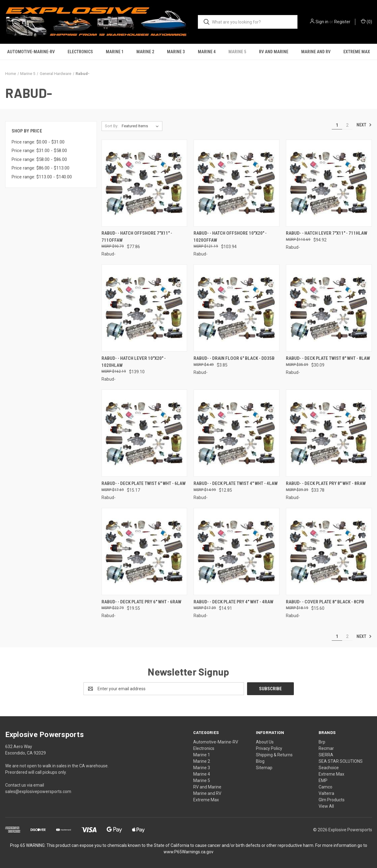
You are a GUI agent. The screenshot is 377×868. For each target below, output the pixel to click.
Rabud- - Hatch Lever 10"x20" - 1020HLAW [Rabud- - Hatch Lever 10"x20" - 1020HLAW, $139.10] (134, 362)
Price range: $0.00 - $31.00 (38, 142)
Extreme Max (357, 52)
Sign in (322, 22)
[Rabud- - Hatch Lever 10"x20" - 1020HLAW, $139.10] (144, 308)
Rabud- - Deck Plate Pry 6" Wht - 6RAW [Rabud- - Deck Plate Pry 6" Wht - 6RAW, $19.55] (141, 602)
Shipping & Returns (274, 755)
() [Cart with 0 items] (366, 21)
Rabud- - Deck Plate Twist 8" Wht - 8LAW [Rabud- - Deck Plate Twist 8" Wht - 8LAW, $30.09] (328, 358)
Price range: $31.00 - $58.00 (39, 151)
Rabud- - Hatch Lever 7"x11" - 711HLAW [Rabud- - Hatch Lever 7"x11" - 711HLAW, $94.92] (327, 233)
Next (364, 125)
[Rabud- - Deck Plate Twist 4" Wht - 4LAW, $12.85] (237, 433)
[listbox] (141, 126)
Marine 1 (115, 52)
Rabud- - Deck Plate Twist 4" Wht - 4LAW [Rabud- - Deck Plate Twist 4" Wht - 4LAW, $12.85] (236, 483)
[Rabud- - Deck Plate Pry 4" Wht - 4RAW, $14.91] (237, 551)
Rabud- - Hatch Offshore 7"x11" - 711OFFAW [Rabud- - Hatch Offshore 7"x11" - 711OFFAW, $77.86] (137, 237)
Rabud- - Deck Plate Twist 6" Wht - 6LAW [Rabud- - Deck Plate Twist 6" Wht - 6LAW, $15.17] (144, 483)
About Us (265, 742)
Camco (325, 787)
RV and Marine (274, 52)
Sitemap (264, 768)
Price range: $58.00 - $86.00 (39, 159)
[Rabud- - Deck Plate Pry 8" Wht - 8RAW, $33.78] (329, 433)
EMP (323, 780)
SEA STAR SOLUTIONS (341, 761)
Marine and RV (316, 52)
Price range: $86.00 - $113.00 (41, 168)
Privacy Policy (269, 748)
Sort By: (112, 126)
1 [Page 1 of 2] (337, 125)
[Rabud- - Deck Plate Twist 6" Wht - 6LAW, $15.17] (144, 433)
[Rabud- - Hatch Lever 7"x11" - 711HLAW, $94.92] (329, 183)
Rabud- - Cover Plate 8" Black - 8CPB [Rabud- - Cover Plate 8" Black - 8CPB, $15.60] (325, 602)
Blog (260, 761)
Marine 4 (207, 52)
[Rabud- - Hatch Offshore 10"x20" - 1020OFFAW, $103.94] (237, 183)
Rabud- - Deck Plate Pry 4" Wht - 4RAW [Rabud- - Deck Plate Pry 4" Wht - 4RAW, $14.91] (233, 602)
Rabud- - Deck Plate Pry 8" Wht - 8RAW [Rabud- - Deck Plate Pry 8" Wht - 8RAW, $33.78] (326, 483)
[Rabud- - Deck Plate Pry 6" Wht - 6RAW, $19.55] (144, 551)
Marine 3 (176, 52)
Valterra (326, 793)
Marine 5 (237, 52)
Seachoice (329, 768)
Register (342, 22)
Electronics (80, 52)
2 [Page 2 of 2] (347, 125)
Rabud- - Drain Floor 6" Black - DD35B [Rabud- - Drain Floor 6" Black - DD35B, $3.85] (234, 358)
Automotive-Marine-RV (31, 52)
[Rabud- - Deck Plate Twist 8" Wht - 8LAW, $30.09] (329, 308)
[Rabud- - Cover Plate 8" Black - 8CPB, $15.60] (329, 551)
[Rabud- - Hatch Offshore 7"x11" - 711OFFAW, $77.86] (144, 183)
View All (326, 806)
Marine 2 (145, 52)
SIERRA (326, 755)
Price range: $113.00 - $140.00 (42, 177)
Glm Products (332, 800)
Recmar (326, 748)
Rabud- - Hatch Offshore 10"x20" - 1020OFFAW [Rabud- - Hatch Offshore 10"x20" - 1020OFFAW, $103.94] (230, 237)
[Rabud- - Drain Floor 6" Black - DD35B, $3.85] (237, 308)
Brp (322, 742)
